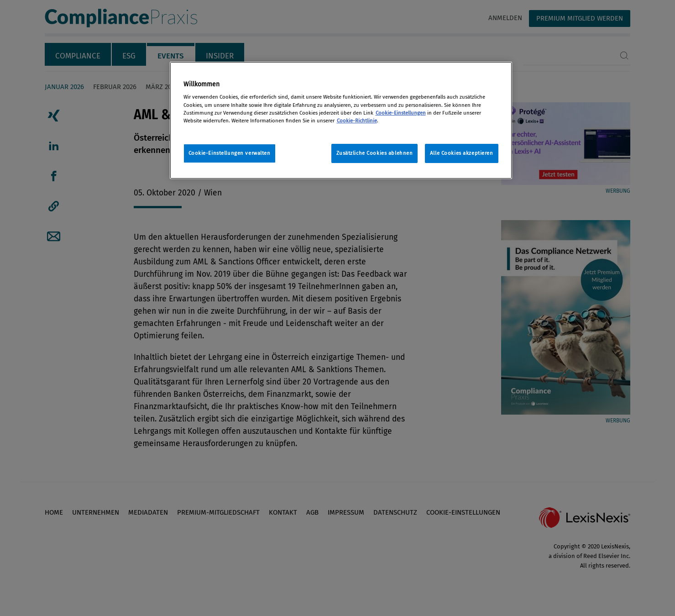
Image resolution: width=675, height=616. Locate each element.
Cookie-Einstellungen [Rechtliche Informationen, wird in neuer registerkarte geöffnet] (401, 113)
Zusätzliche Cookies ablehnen (375, 153)
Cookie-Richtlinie (357, 121)
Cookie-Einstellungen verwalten (230, 153)
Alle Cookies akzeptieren (462, 153)
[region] (341, 120)
